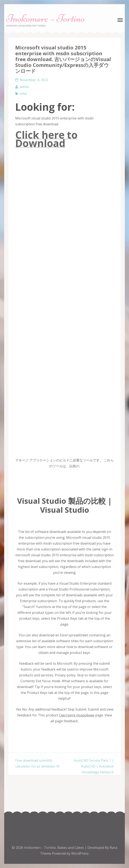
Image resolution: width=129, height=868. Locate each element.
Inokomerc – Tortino (46, 18)
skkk (23, 94)
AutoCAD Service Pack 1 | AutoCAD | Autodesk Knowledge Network (94, 766)
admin (24, 87)
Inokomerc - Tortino (40, 848)
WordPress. (80, 853)
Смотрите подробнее (77, 715)
